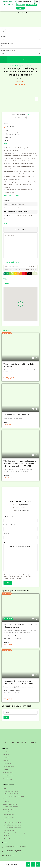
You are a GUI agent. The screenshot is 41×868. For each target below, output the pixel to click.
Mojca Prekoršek (12, 865)
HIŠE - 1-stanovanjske (11, 791)
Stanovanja (7, 820)
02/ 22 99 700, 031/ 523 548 (14, 851)
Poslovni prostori (8, 815)
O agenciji (6, 770)
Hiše (4, 788)
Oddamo (6, 757)
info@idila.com (10, 855)
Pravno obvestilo (8, 767)
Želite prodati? (8, 773)
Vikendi (6, 812)
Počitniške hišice (8, 809)
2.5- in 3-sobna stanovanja (12, 825)
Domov (12, 66)
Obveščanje (7, 764)
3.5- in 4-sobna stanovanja (12, 828)
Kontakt (6, 761)
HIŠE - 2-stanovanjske (11, 794)
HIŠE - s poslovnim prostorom (14, 796)
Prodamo (6, 754)
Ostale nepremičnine (10, 804)
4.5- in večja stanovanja (11, 830)
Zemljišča (6, 835)
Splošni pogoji (7, 779)
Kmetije (5, 799)
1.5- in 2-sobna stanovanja (12, 822)
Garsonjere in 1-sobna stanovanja (15, 833)
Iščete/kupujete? (8, 776)
